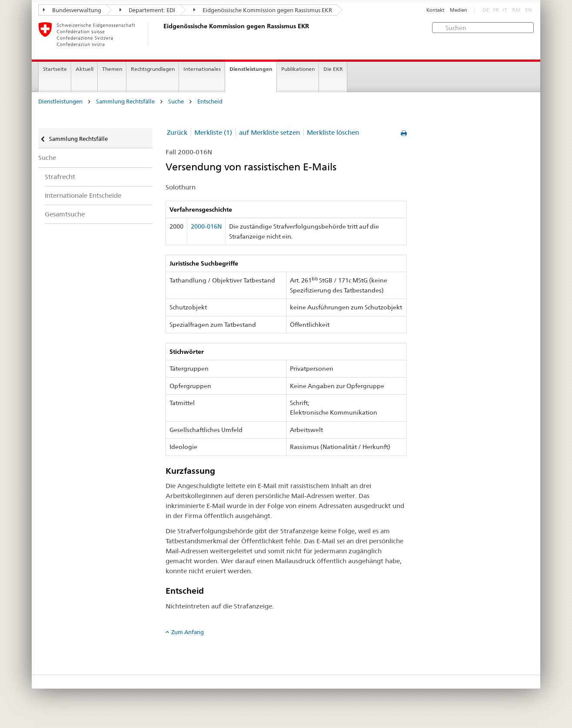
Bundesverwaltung (72, 10)
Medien (459, 10)
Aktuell (85, 69)
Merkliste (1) (213, 132)
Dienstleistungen (251, 69)
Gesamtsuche (65, 214)
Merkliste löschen (333, 132)
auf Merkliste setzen (269, 132)
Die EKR (333, 69)
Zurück (177, 132)
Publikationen (298, 69)
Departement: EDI (147, 10)
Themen (112, 69)
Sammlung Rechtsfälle (125, 101)
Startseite (55, 69)
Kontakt (435, 10)
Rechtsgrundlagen (153, 69)
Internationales (202, 69)
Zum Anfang (188, 632)
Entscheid (210, 101)
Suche (176, 101)
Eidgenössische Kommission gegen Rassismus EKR (263, 10)
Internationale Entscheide (83, 195)
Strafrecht (60, 177)
